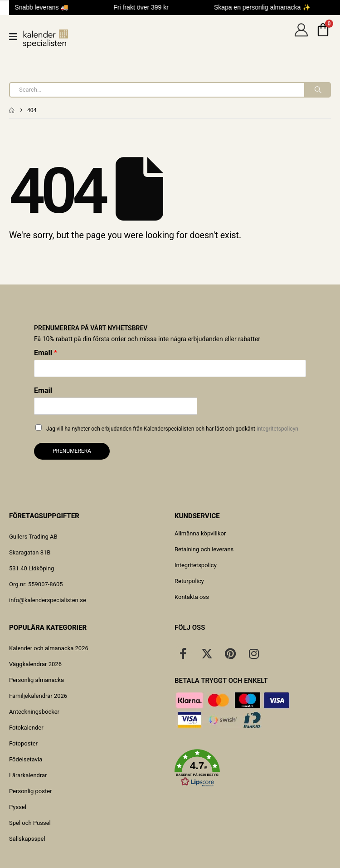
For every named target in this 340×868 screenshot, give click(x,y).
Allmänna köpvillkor (200, 533)
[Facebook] (183, 653)
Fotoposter (23, 743)
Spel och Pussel (30, 823)
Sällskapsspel (27, 839)
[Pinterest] (230, 653)
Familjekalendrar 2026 (38, 696)
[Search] (317, 90)
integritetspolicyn (277, 429)
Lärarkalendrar (28, 775)
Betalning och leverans (204, 549)
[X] (207, 653)
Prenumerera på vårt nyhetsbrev (91, 328)
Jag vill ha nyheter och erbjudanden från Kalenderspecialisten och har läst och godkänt (172, 429)
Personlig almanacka (36, 680)
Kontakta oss (192, 597)
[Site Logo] (46, 39)
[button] (253, 768)
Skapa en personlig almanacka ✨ (266, 7)
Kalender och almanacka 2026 (49, 648)
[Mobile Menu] (16, 37)
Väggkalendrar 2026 (35, 664)
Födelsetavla (26, 759)
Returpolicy (189, 581)
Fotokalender (26, 728)
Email (46, 353)
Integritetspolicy (196, 565)
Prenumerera (72, 451)
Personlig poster (31, 791)
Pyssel (18, 807)
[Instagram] (254, 653)
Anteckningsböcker (34, 712)
